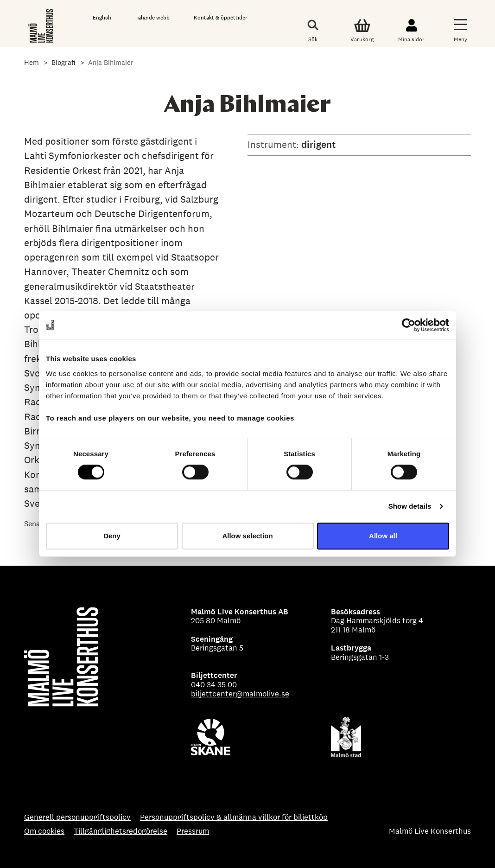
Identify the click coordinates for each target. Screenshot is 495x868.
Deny (112, 536)
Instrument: (274, 144)
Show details (410, 506)
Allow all (383, 536)
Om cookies (44, 831)
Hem (32, 62)
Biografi (63, 62)
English (102, 18)
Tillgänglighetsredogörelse (121, 831)
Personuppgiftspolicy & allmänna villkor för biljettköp (234, 817)
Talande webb (152, 18)
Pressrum (193, 831)
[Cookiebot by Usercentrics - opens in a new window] (409, 325)
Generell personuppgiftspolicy (77, 817)
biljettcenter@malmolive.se (240, 694)
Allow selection (247, 536)
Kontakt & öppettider (221, 18)
